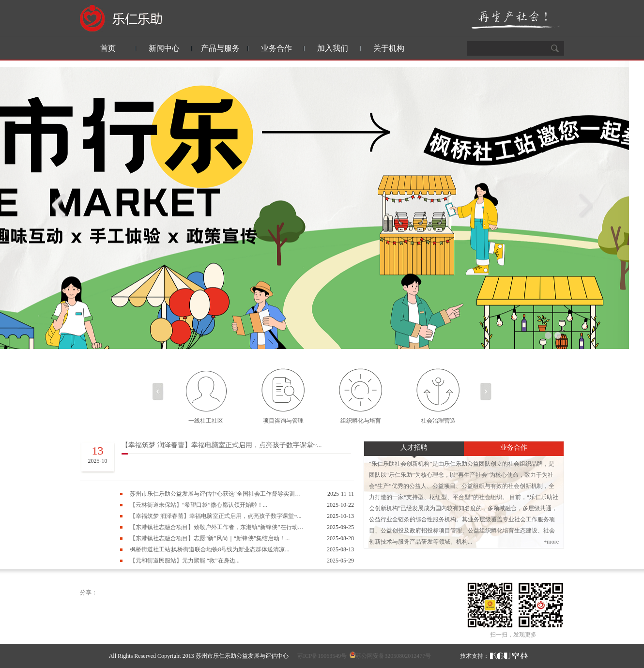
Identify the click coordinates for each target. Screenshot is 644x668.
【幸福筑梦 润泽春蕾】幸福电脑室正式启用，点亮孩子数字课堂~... (222, 445)
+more (551, 542)
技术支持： (475, 656)
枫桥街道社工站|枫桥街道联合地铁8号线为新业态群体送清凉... (209, 549)
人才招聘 (414, 448)
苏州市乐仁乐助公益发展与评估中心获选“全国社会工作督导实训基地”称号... (217, 494)
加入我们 (333, 48)
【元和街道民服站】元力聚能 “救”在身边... (185, 561)
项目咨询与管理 (283, 421)
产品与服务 (220, 48)
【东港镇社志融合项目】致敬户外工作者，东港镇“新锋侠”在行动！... (217, 527)
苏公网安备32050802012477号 (393, 656)
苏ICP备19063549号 (322, 656)
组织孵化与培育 (361, 421)
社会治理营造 (438, 421)
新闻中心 (164, 48)
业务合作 (276, 48)
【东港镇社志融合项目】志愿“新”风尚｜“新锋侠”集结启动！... (210, 538)
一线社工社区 (206, 421)
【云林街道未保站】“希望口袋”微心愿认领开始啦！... (199, 505)
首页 (108, 48)
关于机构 (389, 48)
